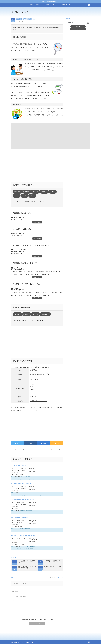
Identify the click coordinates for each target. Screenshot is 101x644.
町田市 (22, 21)
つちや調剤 (16, 493)
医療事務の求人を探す (50, 5)
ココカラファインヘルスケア (20, 547)
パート (17, 196)
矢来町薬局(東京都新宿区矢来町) (52, 561)
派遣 (32, 196)
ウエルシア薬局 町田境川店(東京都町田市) (23, 499)
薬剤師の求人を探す (35, 5)
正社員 (53, 192)
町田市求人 (78, 29)
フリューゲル (17, 529)
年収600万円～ (17, 192)
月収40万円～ (35, 192)
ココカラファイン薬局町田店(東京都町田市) (23, 535)
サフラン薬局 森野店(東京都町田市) (54, 450)
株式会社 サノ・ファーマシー (39, 401)
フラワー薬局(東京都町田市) (19, 465)
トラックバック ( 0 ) (52, 577)
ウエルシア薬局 (17, 511)
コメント (25, 410)
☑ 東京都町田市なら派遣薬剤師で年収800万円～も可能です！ (30, 202)
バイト (24, 196)
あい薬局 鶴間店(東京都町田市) (19, 450)
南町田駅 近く (44, 192)
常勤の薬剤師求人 (45, 314)
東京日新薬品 (17, 477)
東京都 (19, 21)
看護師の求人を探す (66, 5)
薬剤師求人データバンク (20, 12)
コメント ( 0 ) (60, 577)
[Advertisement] (63, 13)
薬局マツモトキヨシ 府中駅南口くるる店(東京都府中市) (27, 567)
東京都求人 (78, 27)
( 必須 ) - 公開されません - (19, 596)
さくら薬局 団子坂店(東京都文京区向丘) (52, 567)
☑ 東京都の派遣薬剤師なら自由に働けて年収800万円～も (29, 320)
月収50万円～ (26, 192)
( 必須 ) (15, 592)
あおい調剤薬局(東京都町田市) (20, 517)
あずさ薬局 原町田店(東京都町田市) (21, 483)
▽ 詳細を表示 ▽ (37, 222)
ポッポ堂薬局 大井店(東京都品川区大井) (27, 562)
